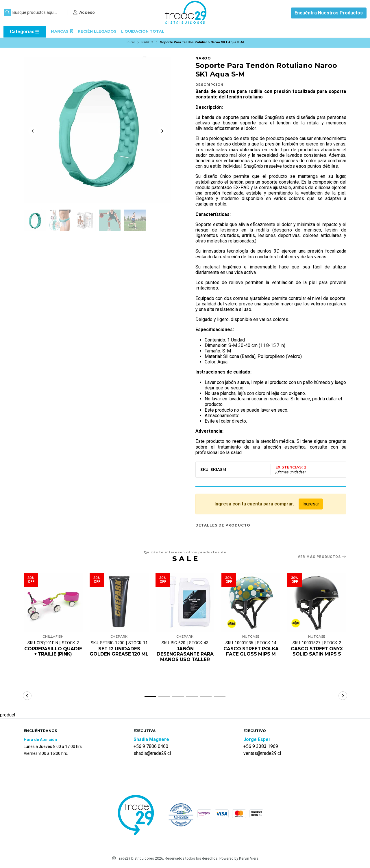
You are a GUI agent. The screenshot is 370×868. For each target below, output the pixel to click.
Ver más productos (322, 557)
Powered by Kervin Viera (239, 859)
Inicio (131, 42)
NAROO (147, 42)
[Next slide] (162, 131)
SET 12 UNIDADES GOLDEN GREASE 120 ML (119, 655)
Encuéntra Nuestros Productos (329, 13)
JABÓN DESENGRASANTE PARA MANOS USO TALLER (185, 655)
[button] (150, 697)
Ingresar (311, 504)
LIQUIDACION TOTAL (143, 31)
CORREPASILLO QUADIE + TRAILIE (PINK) (53, 652)
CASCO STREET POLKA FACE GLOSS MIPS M (251, 652)
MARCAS (62, 31)
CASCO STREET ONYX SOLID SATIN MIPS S (317, 652)
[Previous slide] (33, 131)
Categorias (25, 32)
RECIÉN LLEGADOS (97, 31)
